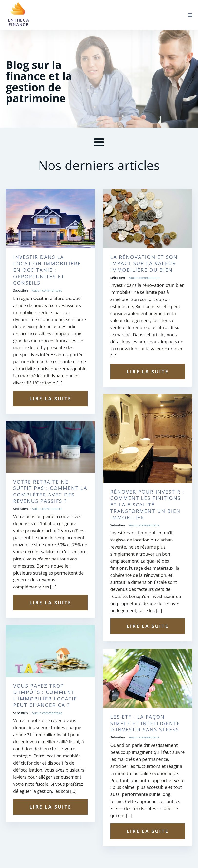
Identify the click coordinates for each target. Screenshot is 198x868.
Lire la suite (50, 398)
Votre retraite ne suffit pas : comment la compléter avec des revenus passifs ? (50, 491)
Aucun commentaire (47, 290)
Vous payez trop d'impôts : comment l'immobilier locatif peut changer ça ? (45, 695)
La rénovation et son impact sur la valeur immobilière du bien (144, 263)
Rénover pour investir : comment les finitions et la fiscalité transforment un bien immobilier (148, 505)
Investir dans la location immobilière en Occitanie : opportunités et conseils (47, 270)
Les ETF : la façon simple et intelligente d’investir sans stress (145, 723)
